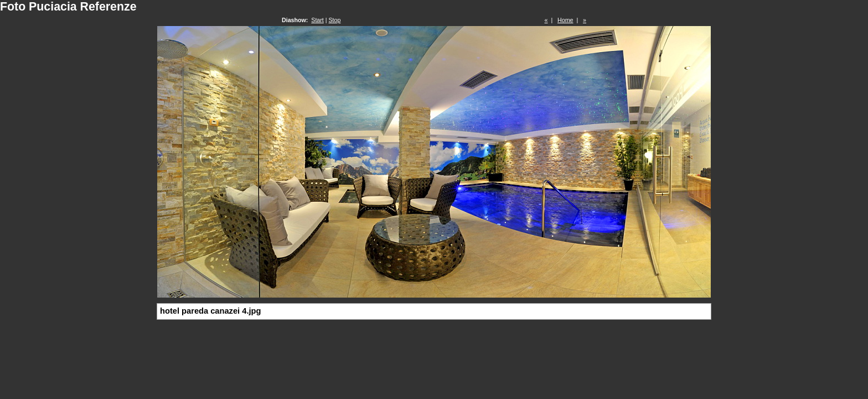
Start (317, 20)
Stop (335, 20)
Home (565, 20)
